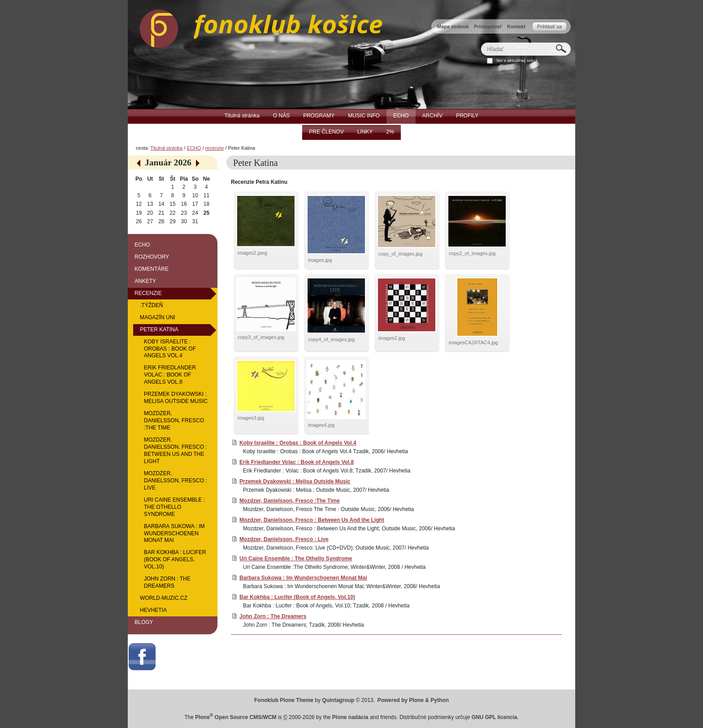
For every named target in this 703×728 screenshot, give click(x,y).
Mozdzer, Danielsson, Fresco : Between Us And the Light (312, 520)
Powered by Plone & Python (413, 700)
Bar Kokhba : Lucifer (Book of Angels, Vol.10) (297, 597)
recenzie (215, 148)
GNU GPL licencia (495, 717)
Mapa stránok (453, 26)
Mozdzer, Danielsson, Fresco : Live (284, 539)
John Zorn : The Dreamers (273, 616)
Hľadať (481, 42)
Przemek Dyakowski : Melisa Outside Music (295, 481)
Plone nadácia (350, 717)
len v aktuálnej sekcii (517, 60)
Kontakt (516, 26)
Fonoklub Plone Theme (284, 700)
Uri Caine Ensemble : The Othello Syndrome (296, 559)
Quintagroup (338, 700)
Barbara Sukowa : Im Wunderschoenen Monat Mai (303, 578)
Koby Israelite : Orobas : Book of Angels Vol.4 (298, 443)
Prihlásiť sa (549, 26)
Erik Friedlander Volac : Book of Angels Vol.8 (297, 462)
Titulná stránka (166, 148)
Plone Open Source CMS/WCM (236, 717)
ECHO (194, 148)
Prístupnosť (488, 26)
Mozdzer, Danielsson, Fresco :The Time (290, 501)
